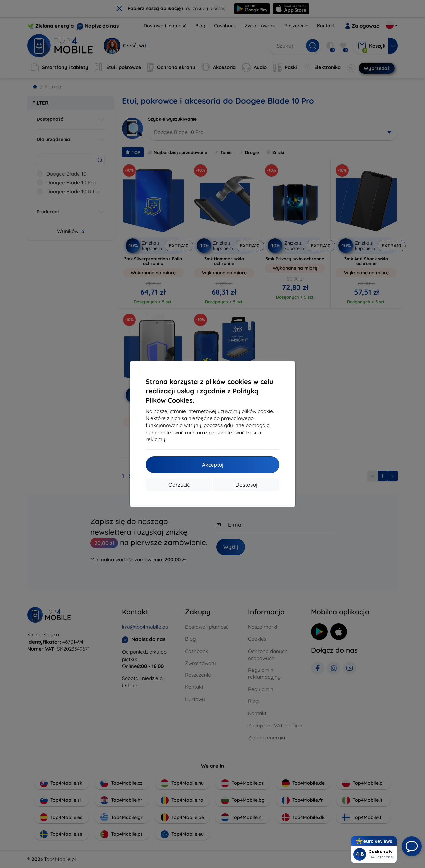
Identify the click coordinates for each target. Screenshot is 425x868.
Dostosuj (246, 485)
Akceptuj (213, 465)
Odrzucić (179, 485)
